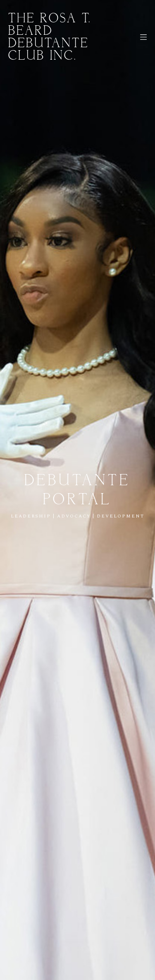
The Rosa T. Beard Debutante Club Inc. (50, 37)
